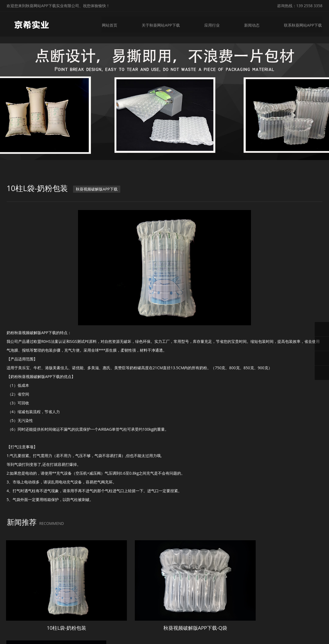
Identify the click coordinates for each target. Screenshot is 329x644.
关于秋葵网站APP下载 (161, 24)
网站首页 (110, 24)
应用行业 (212, 24)
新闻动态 (252, 24)
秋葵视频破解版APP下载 (97, 188)
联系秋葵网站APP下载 (303, 24)
